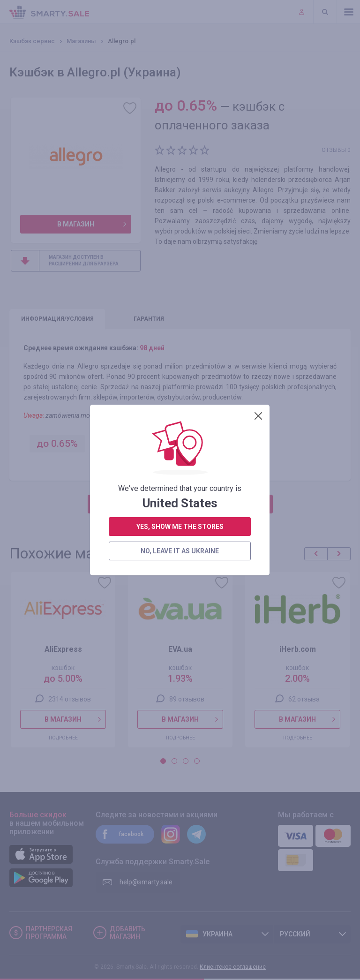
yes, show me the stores (180, 241)
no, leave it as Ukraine (180, 266)
